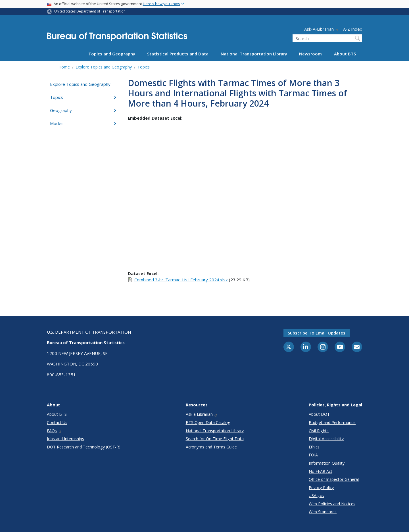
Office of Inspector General (334, 479)
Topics (144, 67)
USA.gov (317, 495)
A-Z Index (353, 29)
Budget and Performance (332, 422)
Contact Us (57, 422)
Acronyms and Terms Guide (211, 447)
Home (64, 67)
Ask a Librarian (202, 414)
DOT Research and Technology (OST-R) (84, 447)
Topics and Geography (112, 54)
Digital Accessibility (326, 439)
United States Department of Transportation (90, 11)
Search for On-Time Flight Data (215, 439)
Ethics (314, 447)
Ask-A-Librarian (322, 29)
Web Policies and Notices (332, 504)
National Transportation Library (254, 54)
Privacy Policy (321, 488)
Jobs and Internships (65, 439)
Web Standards (323, 512)
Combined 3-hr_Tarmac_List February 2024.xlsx (181, 280)
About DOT (319, 414)
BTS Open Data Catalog (208, 422)
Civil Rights (319, 431)
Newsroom (310, 54)
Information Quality (327, 463)
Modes (83, 123)
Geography (83, 110)
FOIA (313, 455)
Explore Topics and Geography (104, 67)
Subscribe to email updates (317, 333)
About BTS (345, 54)
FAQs (54, 431)
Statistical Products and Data (178, 54)
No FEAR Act (321, 471)
